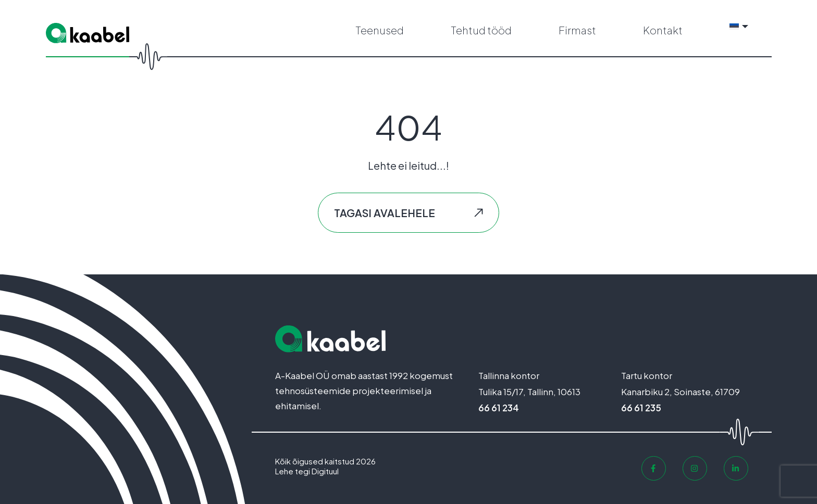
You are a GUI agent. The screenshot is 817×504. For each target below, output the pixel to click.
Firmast (577, 30)
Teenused (380, 30)
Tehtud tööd (481, 30)
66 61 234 (499, 408)
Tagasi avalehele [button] (385, 213)
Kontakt (663, 30)
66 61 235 (641, 408)
